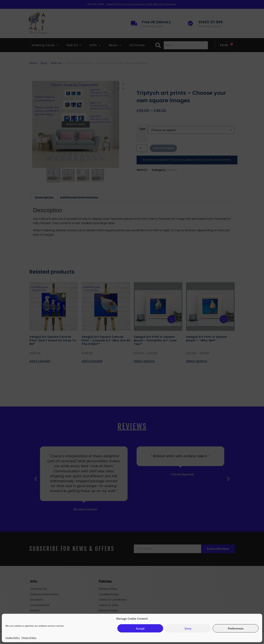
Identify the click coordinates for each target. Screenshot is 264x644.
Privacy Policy (29, 638)
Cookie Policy (13, 638)
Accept (140, 628)
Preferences (236, 628)
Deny (188, 628)
